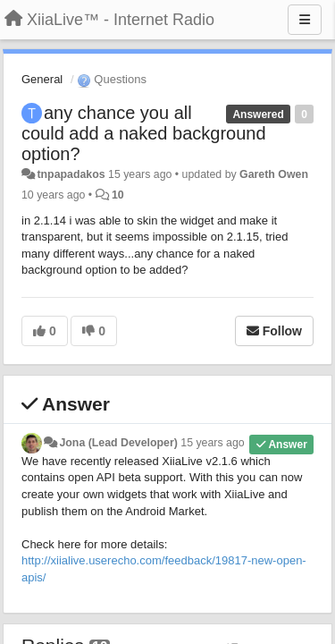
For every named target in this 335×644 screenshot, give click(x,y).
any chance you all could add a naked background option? (144, 133)
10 (118, 195)
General (42, 79)
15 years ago (212, 443)
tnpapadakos (71, 174)
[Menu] (305, 20)
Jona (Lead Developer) (118, 443)
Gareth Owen (274, 174)
